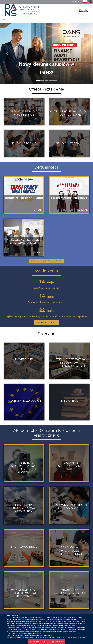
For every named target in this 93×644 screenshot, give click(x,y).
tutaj (40, 633)
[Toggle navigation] (4, 20)
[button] (7, 54)
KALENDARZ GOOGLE (46, 322)
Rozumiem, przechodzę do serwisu (47, 641)
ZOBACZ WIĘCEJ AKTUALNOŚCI (46, 261)
